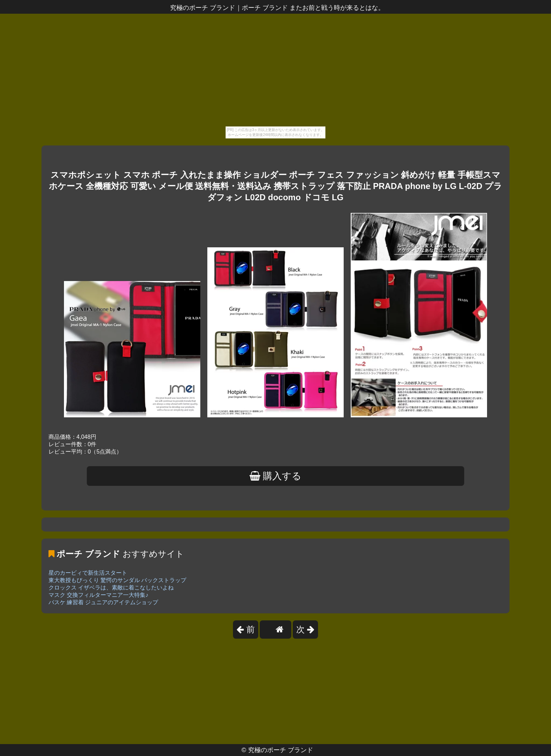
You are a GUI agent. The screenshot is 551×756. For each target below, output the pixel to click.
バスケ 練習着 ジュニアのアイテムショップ (103, 602)
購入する (276, 476)
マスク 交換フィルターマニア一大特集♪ (98, 595)
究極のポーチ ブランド (281, 750)
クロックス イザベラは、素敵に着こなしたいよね (111, 588)
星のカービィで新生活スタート (88, 573)
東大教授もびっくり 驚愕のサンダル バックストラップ (118, 580)
